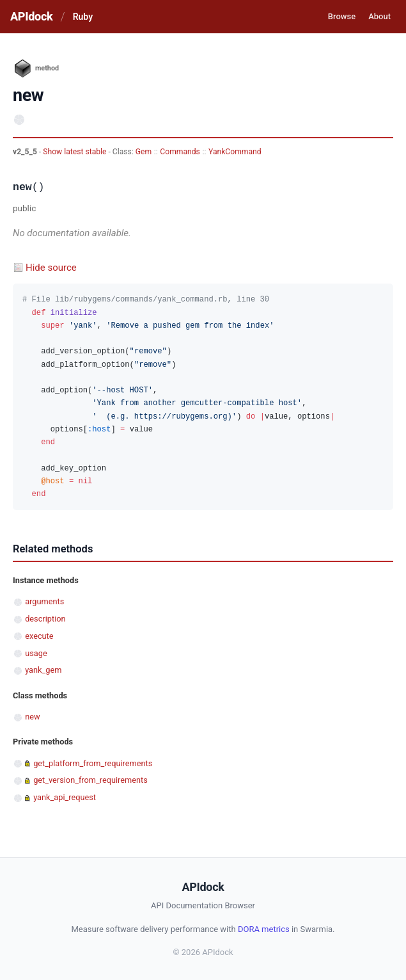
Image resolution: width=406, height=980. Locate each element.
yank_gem (43, 670)
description (45, 619)
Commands (180, 152)
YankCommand (235, 152)
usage (36, 653)
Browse (342, 16)
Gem (144, 152)
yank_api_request (65, 797)
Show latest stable (75, 152)
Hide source (51, 268)
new (32, 717)
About (379, 16)
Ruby (83, 17)
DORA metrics (264, 929)
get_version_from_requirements (90, 780)
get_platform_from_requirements (93, 763)
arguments (44, 601)
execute (39, 636)
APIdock (31, 16)
